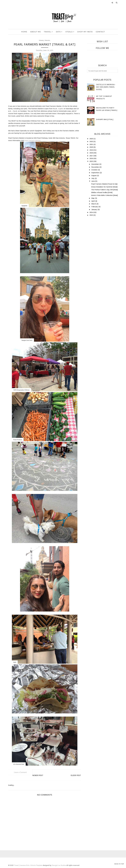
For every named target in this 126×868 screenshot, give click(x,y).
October (95, 170)
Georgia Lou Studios (59, 865)
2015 (92, 161)
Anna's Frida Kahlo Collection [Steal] (104, 195)
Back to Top (119, 864)
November (95, 167)
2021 (92, 144)
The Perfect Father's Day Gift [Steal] (104, 190)
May (93, 198)
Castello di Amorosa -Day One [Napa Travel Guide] (106, 87)
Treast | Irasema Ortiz (22, 865)
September (96, 173)
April (93, 201)
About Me (36, 32)
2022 (92, 141)
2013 (92, 215)
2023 (92, 139)
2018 (92, 153)
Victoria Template (36, 865)
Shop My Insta (85, 32)
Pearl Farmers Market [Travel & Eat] (104, 184)
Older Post (76, 775)
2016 (92, 158)
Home (24, 32)
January (94, 209)
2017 (92, 156)
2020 (92, 147)
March (94, 204)
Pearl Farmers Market (32, 140)
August (94, 175)
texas (41, 40)
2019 (92, 150)
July (93, 178)
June (93, 181)
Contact (100, 32)
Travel (48, 32)
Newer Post (38, 775)
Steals (70, 32)
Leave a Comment (20, 772)
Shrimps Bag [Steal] (105, 119)
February (95, 207)
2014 (92, 212)
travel (47, 40)
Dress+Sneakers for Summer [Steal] (104, 187)
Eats (59, 32)
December (95, 164)
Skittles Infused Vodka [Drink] (102, 192)
